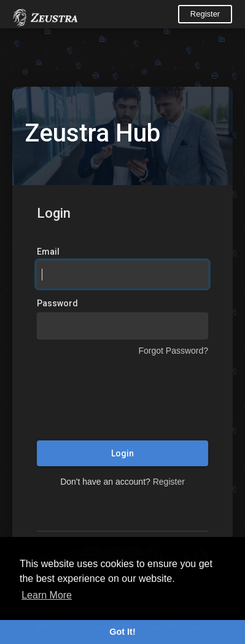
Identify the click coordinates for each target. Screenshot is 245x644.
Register (205, 14)
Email (48, 252)
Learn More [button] (47, 595)
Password (57, 303)
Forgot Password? (173, 351)
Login (122, 453)
